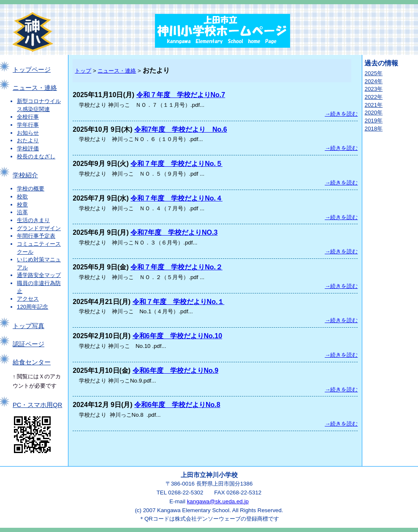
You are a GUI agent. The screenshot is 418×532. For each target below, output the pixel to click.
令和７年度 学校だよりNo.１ (179, 302)
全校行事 (28, 117)
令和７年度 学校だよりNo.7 (181, 95)
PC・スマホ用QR (37, 405)
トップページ (32, 70)
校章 (22, 205)
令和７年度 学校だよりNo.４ (176, 198)
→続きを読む (341, 114)
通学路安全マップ (39, 275)
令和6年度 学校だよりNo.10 (177, 336)
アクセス (28, 299)
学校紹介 (25, 175)
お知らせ (28, 133)
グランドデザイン (39, 228)
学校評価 (28, 148)
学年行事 (28, 125)
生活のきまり (33, 220)
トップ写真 (28, 326)
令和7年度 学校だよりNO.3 (174, 232)
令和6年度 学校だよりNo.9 (176, 370)
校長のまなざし (36, 156)
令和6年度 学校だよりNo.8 (177, 405)
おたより (28, 140)
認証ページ (28, 344)
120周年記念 (33, 307)
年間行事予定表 (36, 236)
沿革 (22, 212)
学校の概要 (31, 189)
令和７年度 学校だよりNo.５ (176, 164)
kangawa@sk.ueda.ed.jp (218, 501)
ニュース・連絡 (35, 88)
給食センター (32, 362)
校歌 (22, 197)
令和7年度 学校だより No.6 (181, 129)
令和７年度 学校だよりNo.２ (176, 267)
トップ (83, 71)
